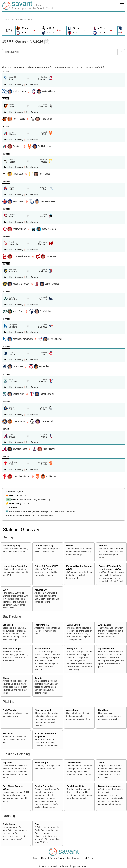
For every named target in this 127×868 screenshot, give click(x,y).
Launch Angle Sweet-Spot (15, 566)
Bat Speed (8, 625)
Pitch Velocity (9, 710)
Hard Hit (14, 495)
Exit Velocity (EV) (11, 546)
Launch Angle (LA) (44, 546)
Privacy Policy (57, 858)
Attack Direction (42, 649)
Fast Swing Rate (42, 625)
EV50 (5, 590)
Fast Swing (16, 503)
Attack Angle (105, 625)
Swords (38, 678)
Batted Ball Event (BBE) (46, 566)
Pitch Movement (43, 710)
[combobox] (63, 19)
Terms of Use (40, 858)
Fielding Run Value (44, 786)
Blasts (6, 678)
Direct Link (8, 84)
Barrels (70, 546)
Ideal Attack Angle (12, 649)
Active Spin (72, 710)
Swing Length (74, 625)
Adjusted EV (41, 590)
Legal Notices (74, 858)
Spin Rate (103, 710)
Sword (13, 507)
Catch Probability (75, 786)
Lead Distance (74, 763)
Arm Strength (41, 763)
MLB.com (89, 858)
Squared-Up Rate (107, 649)
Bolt (37, 824)
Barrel (15, 499)
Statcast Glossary (21, 529)
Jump (101, 763)
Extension (8, 734)
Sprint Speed (9, 824)
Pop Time (7, 763)
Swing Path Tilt (74, 649)
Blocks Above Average (109, 786)
